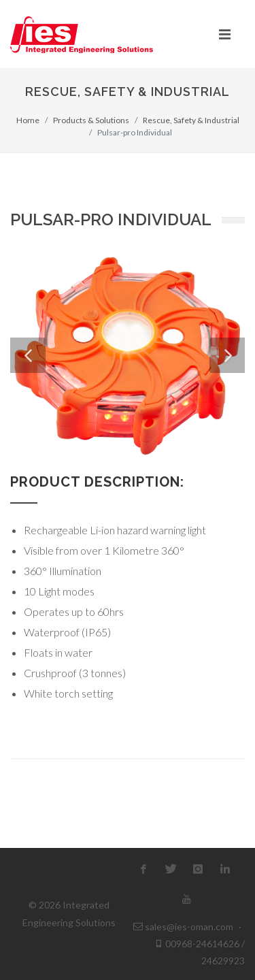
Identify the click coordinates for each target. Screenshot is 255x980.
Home (28, 120)
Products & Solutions (91, 120)
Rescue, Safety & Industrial (191, 120)
